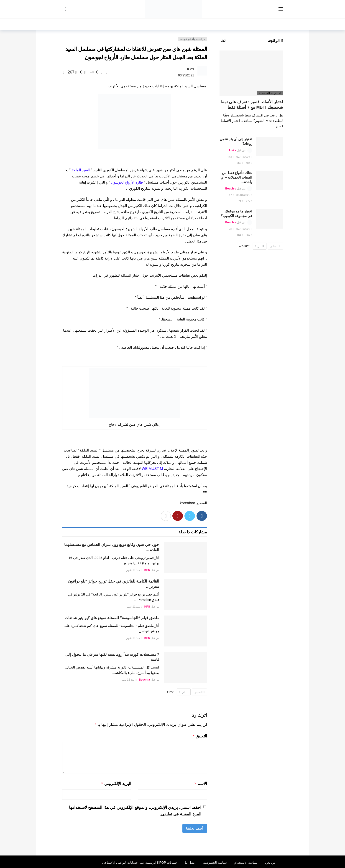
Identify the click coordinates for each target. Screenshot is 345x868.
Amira (233, 150)
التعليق (200, 736)
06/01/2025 (244, 195)
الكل (224, 41)
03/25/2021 (186, 75)
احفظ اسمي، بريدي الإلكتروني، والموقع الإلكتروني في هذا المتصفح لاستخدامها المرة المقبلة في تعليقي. (135, 809)
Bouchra (144, 680)
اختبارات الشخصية (270, 93)
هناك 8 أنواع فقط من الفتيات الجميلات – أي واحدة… (236, 177)
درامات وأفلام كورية (193, 39)
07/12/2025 (244, 157)
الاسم (201, 783)
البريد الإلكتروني (116, 783)
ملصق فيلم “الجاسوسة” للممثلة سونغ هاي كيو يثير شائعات (112, 618)
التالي (184, 692)
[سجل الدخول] (66, 9)
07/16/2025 (244, 229)
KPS (190, 69)
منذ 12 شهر (129, 680)
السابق (199, 692)
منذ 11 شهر (134, 570)
